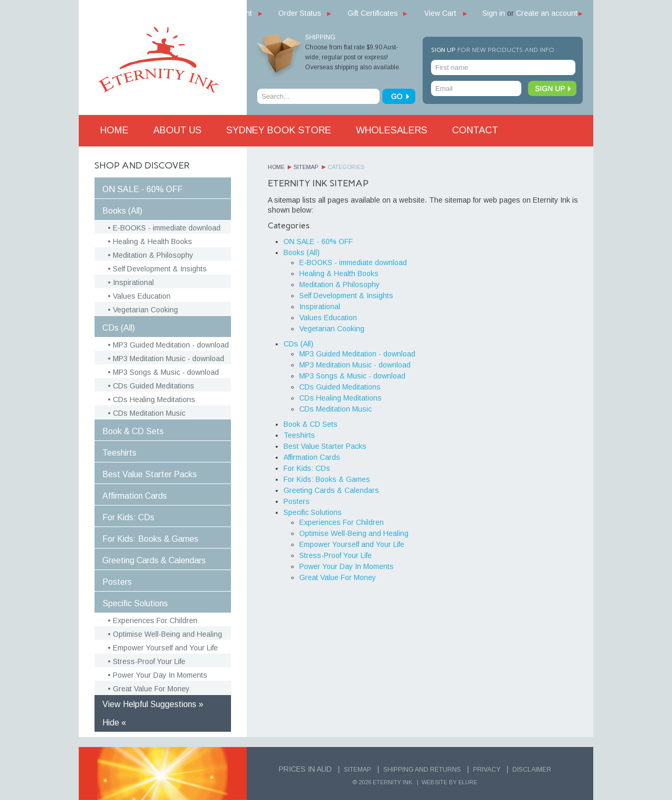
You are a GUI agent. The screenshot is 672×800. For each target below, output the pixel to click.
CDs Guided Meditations (154, 386)
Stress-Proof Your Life (149, 661)
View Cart (440, 13)
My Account (233, 13)
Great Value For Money (151, 689)
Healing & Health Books (153, 241)
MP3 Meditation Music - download (169, 359)
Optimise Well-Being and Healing (167, 634)
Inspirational (133, 282)
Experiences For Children (155, 620)
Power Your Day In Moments (160, 675)
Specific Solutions (135, 603)
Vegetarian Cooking (145, 310)
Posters (117, 582)
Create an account (547, 13)
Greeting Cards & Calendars (154, 560)
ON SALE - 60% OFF (143, 189)
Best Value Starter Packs (150, 474)
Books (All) (122, 211)
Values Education (142, 296)
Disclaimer (532, 770)
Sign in (494, 13)
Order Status (300, 13)
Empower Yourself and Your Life (165, 648)
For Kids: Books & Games (150, 539)
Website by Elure (449, 782)
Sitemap (306, 167)
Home (276, 167)
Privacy (487, 770)
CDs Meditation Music (149, 413)
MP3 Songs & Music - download (166, 372)
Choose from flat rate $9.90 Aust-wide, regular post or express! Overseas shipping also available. (353, 57)
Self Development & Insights (160, 269)
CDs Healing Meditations (154, 399)
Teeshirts (119, 453)
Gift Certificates (373, 13)
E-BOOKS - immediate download (167, 228)
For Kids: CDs (128, 517)
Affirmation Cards (135, 496)
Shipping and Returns (422, 770)
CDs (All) (119, 328)
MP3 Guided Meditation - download (171, 345)
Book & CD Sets (133, 431)
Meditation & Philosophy (153, 255)
